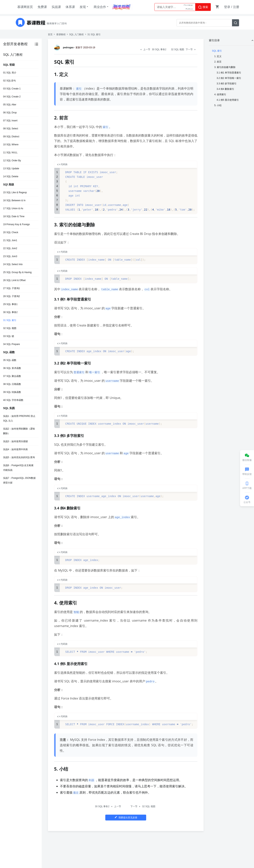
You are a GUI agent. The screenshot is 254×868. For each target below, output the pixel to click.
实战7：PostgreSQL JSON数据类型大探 (19, 480)
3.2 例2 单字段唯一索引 (229, 78)
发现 (84, 7)
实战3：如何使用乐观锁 (15, 441)
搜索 (203, 7)
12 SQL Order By (12, 161)
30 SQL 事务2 (10, 312)
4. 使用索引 (220, 94)
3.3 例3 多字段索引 (227, 84)
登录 (227, 7)
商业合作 (101, 7)
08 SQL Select (11, 129)
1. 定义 (218, 56)
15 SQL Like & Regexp (15, 192)
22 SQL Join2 (10, 248)
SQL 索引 (217, 51)
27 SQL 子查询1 (11, 288)
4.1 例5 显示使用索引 (228, 100)
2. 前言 (218, 62)
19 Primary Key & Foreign (16, 224)
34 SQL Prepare (11, 344)
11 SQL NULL (10, 153)
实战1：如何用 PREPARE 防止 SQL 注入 (19, 418)
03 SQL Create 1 (12, 89)
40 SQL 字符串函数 (13, 400)
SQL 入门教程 (76, 34)
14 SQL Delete (11, 176)
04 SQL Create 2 (12, 97)
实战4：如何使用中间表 (15, 449)
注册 (236, 7)
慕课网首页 (25, 7)
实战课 (56, 7)
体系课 (70, 7)
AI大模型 (188, 7)
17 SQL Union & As (13, 208)
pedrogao (65, 48)
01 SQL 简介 (10, 73)
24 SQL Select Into (13, 264)
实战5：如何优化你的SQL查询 (19, 457)
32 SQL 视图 (10, 328)
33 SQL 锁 (9, 336)
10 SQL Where (11, 145)
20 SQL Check (11, 232)
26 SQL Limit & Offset (14, 280)
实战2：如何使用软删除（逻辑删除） (19, 431)
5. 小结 (218, 105)
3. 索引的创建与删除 (225, 67)
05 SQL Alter (10, 105)
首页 (50, 34)
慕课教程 (61, 34)
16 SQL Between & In (14, 200)
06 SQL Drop (10, 113)
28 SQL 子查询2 (11, 296)
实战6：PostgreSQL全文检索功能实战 (18, 468)
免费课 (42, 7)
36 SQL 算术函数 (12, 368)
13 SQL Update (11, 168)
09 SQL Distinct (11, 137)
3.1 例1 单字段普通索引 (229, 73)
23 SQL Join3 (10, 256)
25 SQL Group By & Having (17, 272)
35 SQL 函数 (10, 360)
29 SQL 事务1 (10, 304)
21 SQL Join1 (10, 240)
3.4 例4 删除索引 (225, 89)
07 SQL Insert (10, 121)
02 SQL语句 (9, 81)
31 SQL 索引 (10, 320)
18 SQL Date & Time (14, 216)
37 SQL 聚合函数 (12, 376)
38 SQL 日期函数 (12, 384)
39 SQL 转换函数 (12, 392)
